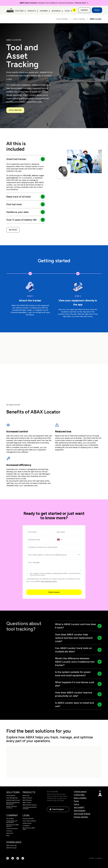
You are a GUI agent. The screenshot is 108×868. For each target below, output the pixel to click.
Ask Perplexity (80, 811)
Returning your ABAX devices (13, 826)
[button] (100, 626)
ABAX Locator (27, 803)
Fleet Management (12, 798)
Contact (84, 10)
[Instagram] (23, 858)
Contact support (80, 792)
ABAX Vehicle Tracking (29, 805)
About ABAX (10, 819)
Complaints (26, 826)
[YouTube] (18, 858)
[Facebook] (8, 858)
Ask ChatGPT (79, 807)
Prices (97, 10)
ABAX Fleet (26, 796)
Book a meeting (15, 110)
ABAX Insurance (27, 798)
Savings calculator (81, 817)
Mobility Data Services (13, 800)
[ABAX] (10, 10)
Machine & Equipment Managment (13, 803)
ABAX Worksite (27, 800)
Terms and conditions (29, 821)
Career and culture (12, 829)
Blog (8, 836)
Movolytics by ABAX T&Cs (29, 829)
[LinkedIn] (13, 858)
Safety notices (27, 823)
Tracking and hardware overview (30, 808)
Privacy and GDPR (28, 819)
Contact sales (79, 795)
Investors (9, 831)
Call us (76, 804)
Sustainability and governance (12, 822)
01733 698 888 (52, 792)
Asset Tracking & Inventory (11, 807)
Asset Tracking (80, 19)
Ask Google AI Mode (82, 814)
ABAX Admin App (11, 845)
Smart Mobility (64, 19)
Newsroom (10, 833)
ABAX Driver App (11, 848)
